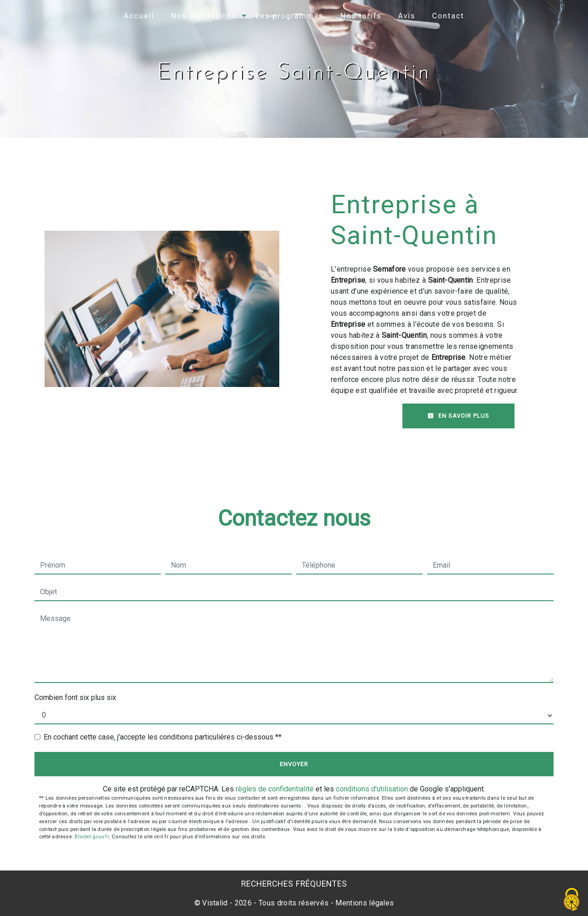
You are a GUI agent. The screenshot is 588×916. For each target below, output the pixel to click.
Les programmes (289, 16)
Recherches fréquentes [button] (294, 884)
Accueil (139, 16)
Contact (448, 16)
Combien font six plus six (75, 697)
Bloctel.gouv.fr (91, 837)
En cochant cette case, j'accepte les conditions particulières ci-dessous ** (163, 737)
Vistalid (215, 903)
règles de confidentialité (275, 789)
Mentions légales (364, 903)
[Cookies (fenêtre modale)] (572, 900)
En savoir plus (458, 416)
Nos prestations (204, 16)
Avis (407, 16)
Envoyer (294, 764)
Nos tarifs (361, 16)
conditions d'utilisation (372, 789)
